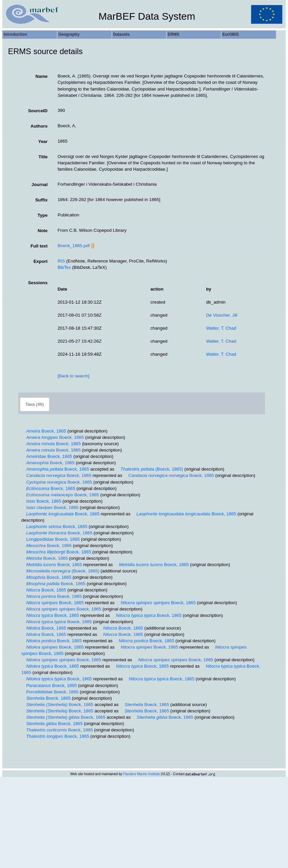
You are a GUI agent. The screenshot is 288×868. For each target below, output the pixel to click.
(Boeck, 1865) (149, 469)
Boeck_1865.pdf (74, 246)
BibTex (64, 267)
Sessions (38, 283)
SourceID (38, 111)
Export (40, 261)
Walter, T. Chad (221, 328)
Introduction (15, 34)
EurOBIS (230, 34)
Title (43, 157)
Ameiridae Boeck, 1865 (47, 456)
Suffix (41, 200)
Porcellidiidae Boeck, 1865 (50, 692)
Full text (39, 246)
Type (43, 215)
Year (43, 141)
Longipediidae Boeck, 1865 (50, 539)
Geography (69, 34)
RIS (61, 261)
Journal (40, 185)
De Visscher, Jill (222, 315)
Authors (39, 126)
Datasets (121, 34)
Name (41, 76)
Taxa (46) (35, 404)
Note (43, 231)
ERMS (173, 34)
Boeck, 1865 (44, 431)
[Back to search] (74, 376)
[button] (24, 431)
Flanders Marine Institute (142, 774)
